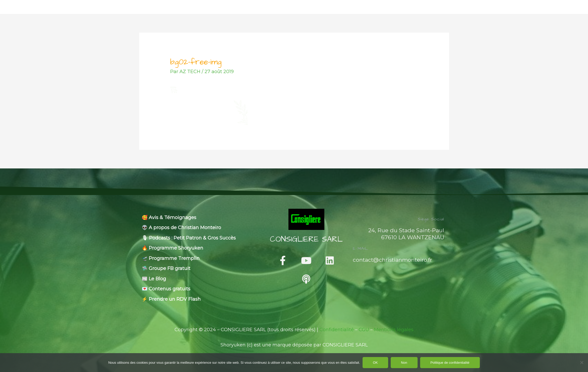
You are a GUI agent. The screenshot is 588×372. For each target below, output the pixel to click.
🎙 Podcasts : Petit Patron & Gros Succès (189, 238)
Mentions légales (394, 330)
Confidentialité (337, 330)
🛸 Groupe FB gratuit (166, 268)
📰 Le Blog (154, 279)
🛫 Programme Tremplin (171, 258)
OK (375, 363)
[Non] (582, 362)
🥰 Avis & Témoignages (169, 218)
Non (404, 363)
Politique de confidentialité (450, 363)
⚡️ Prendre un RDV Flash (171, 299)
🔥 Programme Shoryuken (173, 248)
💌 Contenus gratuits (166, 289)
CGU (364, 330)
